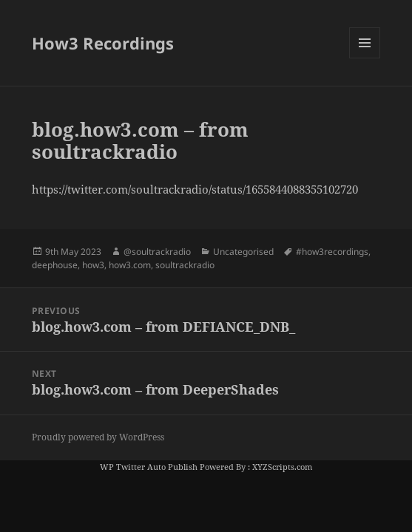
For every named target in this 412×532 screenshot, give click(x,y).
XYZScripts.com (282, 467)
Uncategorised (243, 252)
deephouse (55, 265)
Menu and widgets (365, 58)
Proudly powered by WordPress (98, 437)
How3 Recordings (103, 43)
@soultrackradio (157, 252)
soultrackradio (185, 265)
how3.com (130, 265)
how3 (93, 265)
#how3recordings (332, 252)
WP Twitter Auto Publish (149, 467)
